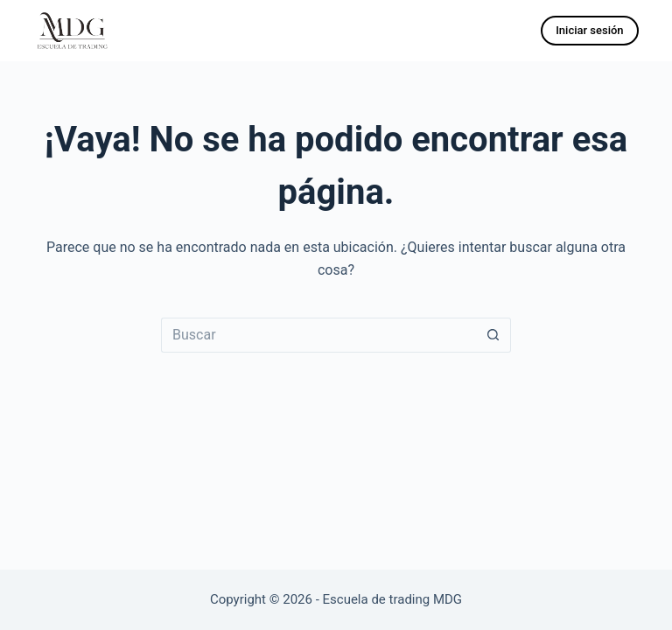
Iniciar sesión (589, 30)
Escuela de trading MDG (393, 599)
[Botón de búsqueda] (493, 335)
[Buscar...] (318, 335)
